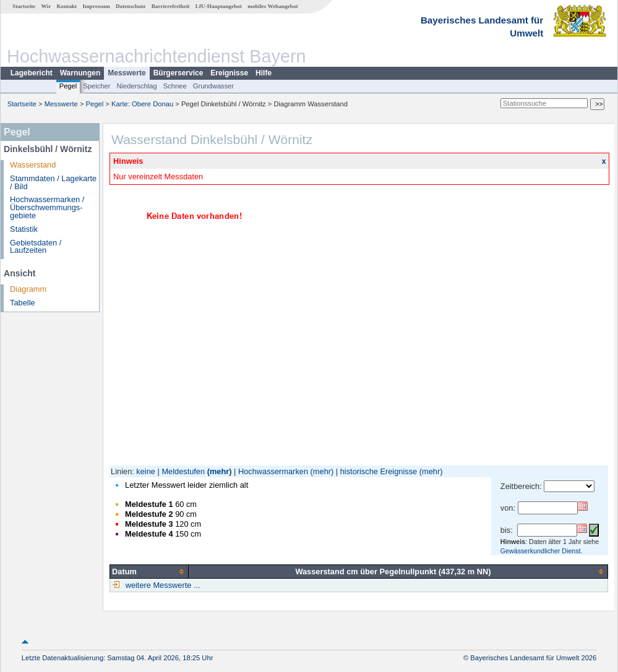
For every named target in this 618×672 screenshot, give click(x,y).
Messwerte (127, 73)
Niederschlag (136, 86)
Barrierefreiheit (171, 6)
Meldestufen (183, 471)
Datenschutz (131, 6)
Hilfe (264, 73)
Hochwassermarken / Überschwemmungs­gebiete (47, 207)
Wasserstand (33, 165)
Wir (46, 6)
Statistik (24, 229)
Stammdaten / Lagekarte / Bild (53, 182)
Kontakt (67, 6)
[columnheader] (149, 571)
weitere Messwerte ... (161, 585)
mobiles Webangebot (273, 6)
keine (146, 471)
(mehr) (220, 471)
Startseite (24, 6)
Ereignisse (229, 73)
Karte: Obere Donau (142, 104)
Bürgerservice (178, 73)
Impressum (96, 6)
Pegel (68, 86)
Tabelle (23, 303)
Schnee (175, 86)
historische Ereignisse (379, 471)
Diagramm (28, 289)
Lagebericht (32, 73)
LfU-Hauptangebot (219, 6)
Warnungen (80, 73)
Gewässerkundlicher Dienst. (542, 551)
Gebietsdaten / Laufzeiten (36, 247)
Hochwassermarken (273, 471)
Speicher (97, 86)
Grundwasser (214, 86)
